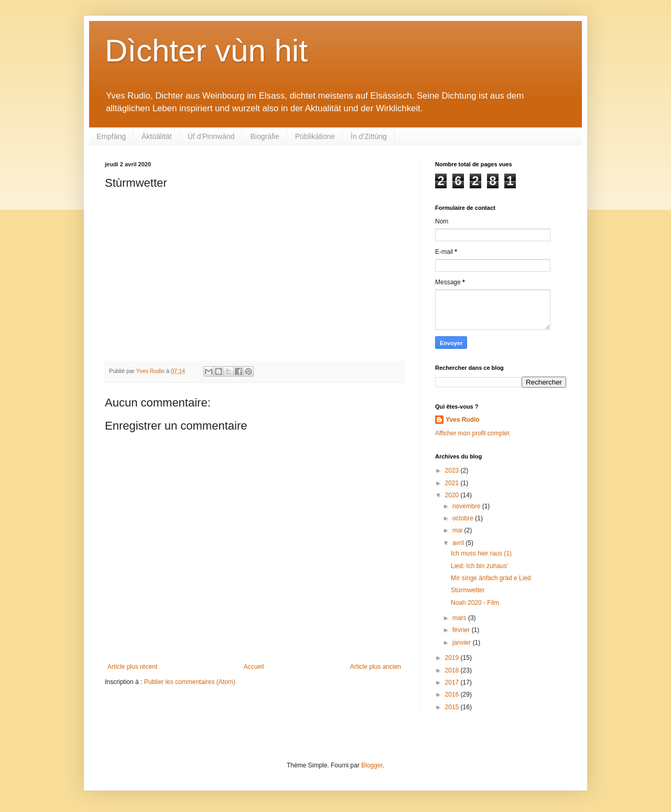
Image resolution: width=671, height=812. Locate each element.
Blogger (372, 765)
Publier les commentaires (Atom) (190, 682)
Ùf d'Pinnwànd (211, 136)
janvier (463, 643)
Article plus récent (132, 667)
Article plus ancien (376, 667)
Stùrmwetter (468, 590)
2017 (453, 682)
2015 (453, 707)
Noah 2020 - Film (475, 603)
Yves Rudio (463, 420)
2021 (453, 483)
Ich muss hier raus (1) (481, 553)
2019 (453, 658)
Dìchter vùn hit (206, 51)
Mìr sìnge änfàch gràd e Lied (491, 578)
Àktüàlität (157, 136)
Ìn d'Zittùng (369, 136)
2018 (453, 670)
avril (459, 543)
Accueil (254, 667)
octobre (464, 518)
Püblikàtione (315, 136)
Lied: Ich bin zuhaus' (479, 566)
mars (460, 618)
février (462, 630)
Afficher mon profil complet (472, 433)
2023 (453, 471)
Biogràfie (264, 136)
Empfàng (111, 136)
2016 (453, 695)
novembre (467, 506)
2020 (453, 495)
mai (458, 530)
